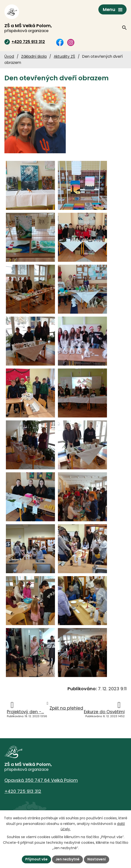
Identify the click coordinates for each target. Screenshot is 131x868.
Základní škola (34, 56)
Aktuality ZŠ (64, 56)
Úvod (9, 56)
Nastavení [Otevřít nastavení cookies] (97, 859)
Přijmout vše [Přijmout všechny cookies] (36, 859)
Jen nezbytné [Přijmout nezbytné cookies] (67, 859)
